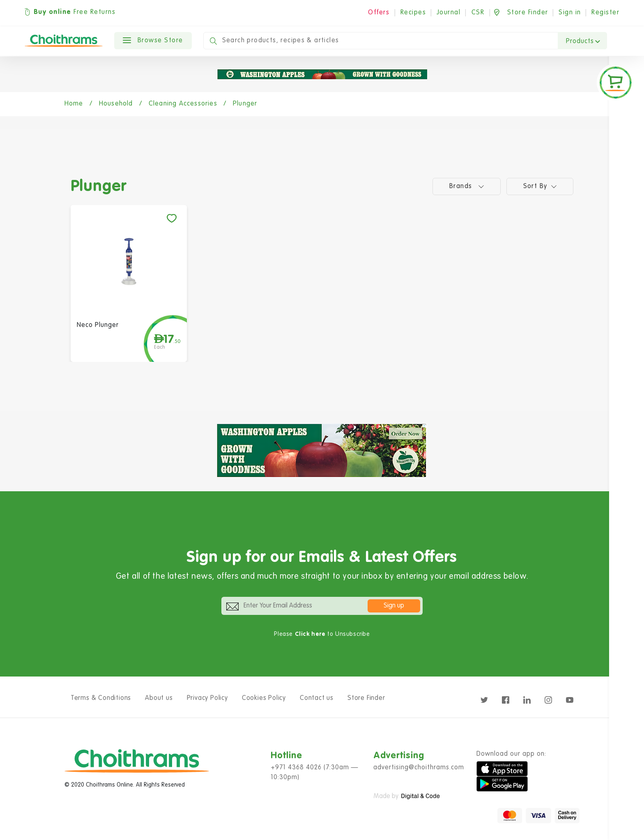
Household (116, 104)
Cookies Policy (264, 698)
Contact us (317, 698)
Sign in (570, 13)
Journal (449, 13)
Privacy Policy (207, 698)
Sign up (394, 606)
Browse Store (153, 41)
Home (74, 104)
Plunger (245, 104)
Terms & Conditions (101, 698)
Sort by (540, 186)
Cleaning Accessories (183, 104)
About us (159, 698)
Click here (310, 634)
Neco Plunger (98, 325)
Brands (467, 186)
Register (605, 13)
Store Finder (366, 698)
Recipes (413, 13)
